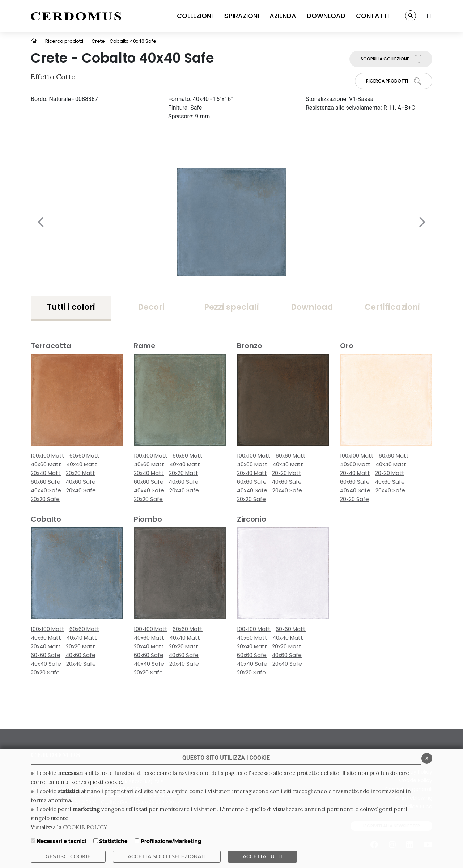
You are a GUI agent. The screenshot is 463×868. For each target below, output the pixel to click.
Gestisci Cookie (68, 856)
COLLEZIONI (195, 16)
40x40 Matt (82, 464)
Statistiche (113, 841)
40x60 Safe (80, 482)
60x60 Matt (84, 456)
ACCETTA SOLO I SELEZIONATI (167, 856)
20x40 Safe (81, 490)
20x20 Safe (45, 499)
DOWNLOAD (326, 16)
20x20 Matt (80, 473)
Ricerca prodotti (64, 41)
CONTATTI (372, 16)
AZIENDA (283, 16)
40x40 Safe (46, 490)
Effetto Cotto (53, 77)
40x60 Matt (46, 464)
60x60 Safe (46, 482)
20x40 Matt (46, 473)
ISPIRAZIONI (241, 16)
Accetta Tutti (262, 856)
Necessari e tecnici (61, 841)
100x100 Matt (48, 456)
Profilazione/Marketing (171, 841)
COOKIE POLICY (85, 827)
